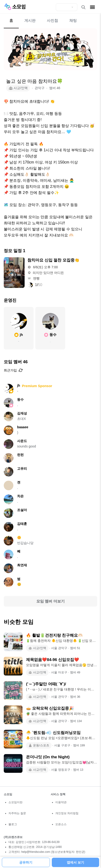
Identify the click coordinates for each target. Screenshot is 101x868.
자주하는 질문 (17, 813)
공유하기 (26, 862)
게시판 (30, 20)
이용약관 (61, 802)
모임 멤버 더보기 (50, 601)
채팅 (73, 20)
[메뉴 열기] (92, 7)
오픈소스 (61, 824)
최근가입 (13, 370)
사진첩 (52, 20)
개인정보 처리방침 (67, 813)
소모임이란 (15, 802)
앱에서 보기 (75, 862)
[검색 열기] (83, 7)
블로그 (13, 824)
